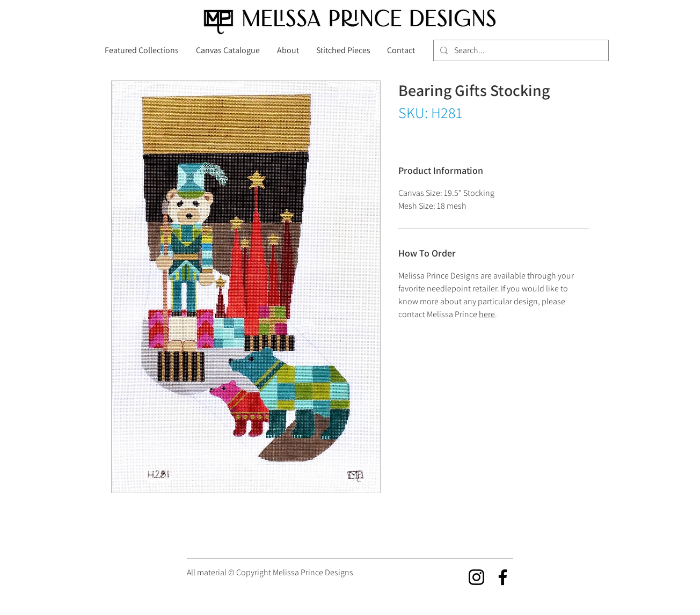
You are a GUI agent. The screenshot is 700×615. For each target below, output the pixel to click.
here (487, 314)
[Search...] (520, 50)
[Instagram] (476, 577)
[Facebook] (503, 577)
